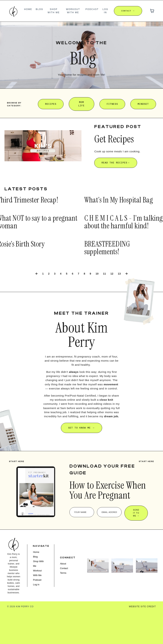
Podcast (92, 9)
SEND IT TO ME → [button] (137, 543)
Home (28, 9)
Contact (65, 599)
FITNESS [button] (112, 104)
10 (97, 287)
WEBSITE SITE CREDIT (142, 639)
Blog (40, 9)
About (64, 594)
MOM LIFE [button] (81, 104)
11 (105, 287)
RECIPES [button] (51, 104)
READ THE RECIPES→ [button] (116, 163)
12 (113, 287)
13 (121, 287)
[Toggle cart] (152, 11)
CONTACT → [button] (128, 11)
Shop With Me (54, 11)
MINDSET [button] (143, 104)
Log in (105, 11)
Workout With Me (73, 11)
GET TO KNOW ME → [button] (81, 452)
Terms (65, 604)
